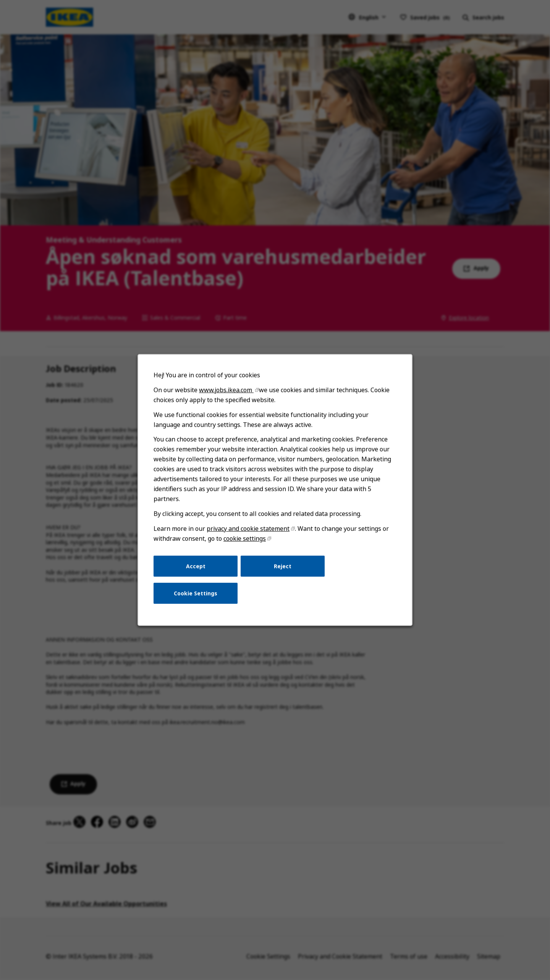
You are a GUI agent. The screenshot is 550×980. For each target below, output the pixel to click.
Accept (196, 566)
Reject (283, 566)
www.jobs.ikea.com (226, 390)
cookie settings (245, 539)
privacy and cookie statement (248, 529)
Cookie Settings (196, 593)
